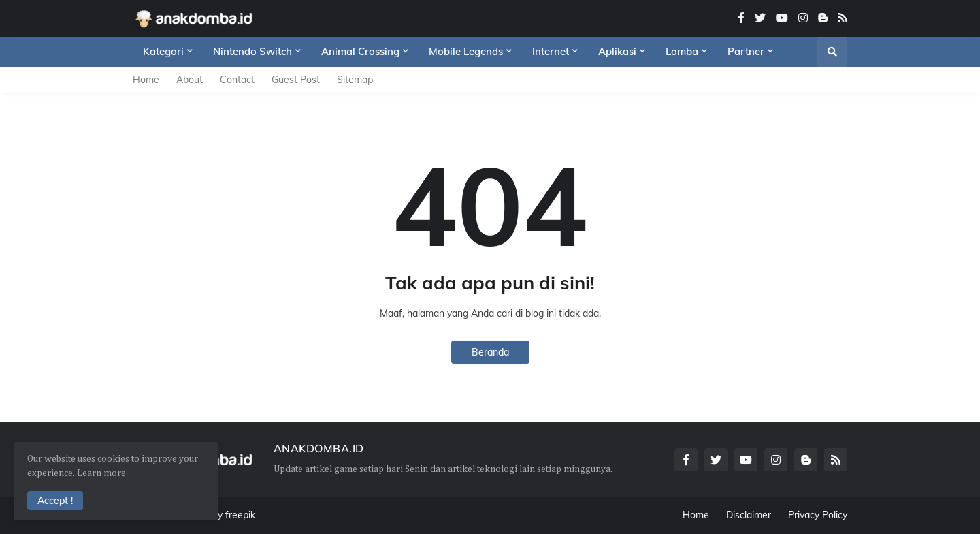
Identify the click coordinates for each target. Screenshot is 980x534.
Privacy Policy (818, 515)
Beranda (490, 352)
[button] (832, 52)
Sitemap (355, 80)
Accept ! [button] (55, 501)
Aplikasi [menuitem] (617, 51)
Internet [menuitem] (551, 51)
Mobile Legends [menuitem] (466, 51)
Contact (237, 80)
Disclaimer (749, 515)
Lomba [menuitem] (682, 51)
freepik (240, 515)
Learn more (101, 473)
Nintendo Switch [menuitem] (252, 51)
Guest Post (296, 80)
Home (146, 80)
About (190, 80)
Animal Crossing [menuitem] (360, 51)
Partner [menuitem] (746, 51)
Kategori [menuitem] (163, 51)
